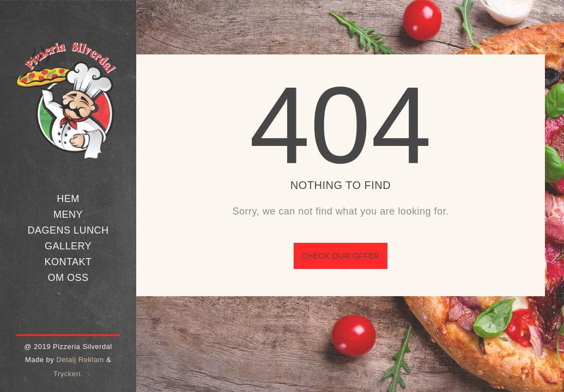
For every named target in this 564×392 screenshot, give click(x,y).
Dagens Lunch (68, 230)
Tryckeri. (68, 374)
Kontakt (68, 262)
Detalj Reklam (80, 360)
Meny (68, 215)
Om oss (68, 278)
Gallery (68, 246)
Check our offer (341, 256)
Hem (68, 199)
